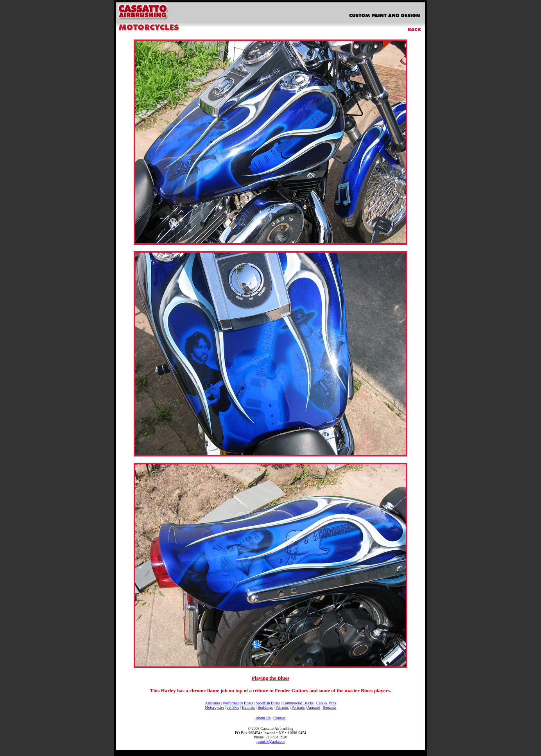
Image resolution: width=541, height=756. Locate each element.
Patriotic (282, 707)
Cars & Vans (326, 703)
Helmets (248, 707)
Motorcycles (215, 707)
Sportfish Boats (268, 703)
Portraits (298, 707)
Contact (279, 718)
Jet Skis (233, 707)
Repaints (329, 707)
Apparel (313, 707)
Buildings (265, 707)
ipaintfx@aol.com (270, 741)
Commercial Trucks (298, 703)
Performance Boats (238, 703)
